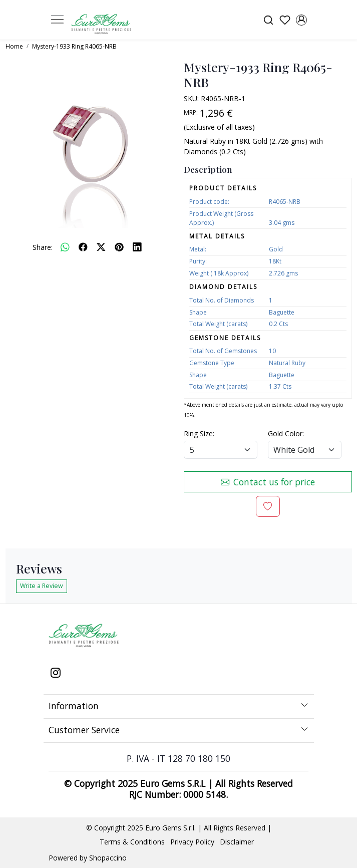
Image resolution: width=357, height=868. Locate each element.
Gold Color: (286, 433)
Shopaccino (108, 858)
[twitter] (101, 247)
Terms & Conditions (132, 842)
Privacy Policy (192, 842)
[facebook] (83, 247)
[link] (268, 20)
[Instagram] (55, 674)
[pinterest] (119, 247)
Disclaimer (237, 842)
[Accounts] (302, 20)
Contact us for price (268, 482)
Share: (43, 247)
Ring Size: (199, 433)
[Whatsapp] (65, 247)
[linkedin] (137, 247)
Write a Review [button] (42, 586)
